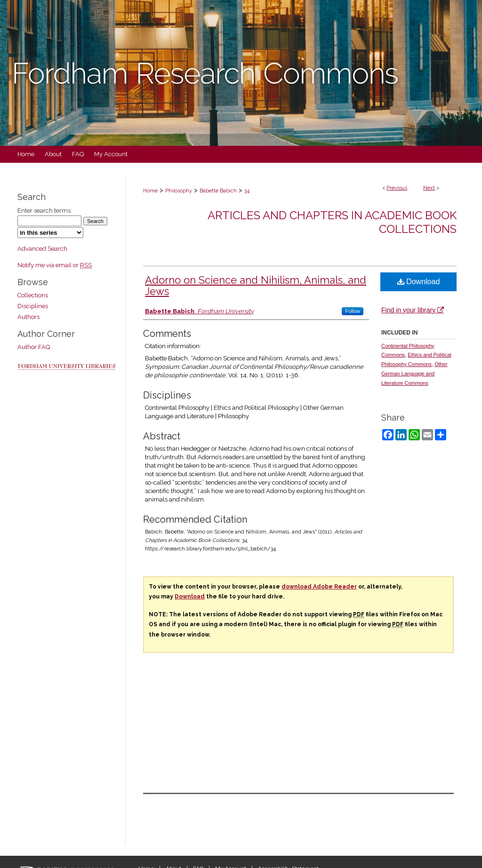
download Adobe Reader (319, 587)
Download (419, 282)
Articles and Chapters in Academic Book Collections (332, 222)
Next (429, 188)
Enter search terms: (45, 211)
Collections (33, 295)
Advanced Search (42, 249)
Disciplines (33, 306)
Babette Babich (218, 191)
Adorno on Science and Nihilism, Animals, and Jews (256, 286)
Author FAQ (34, 347)
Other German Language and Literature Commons (414, 374)
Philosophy (179, 191)
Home (150, 191)
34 (247, 191)
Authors (28, 317)
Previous (397, 188)
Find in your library (413, 310)
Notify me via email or (55, 265)
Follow (353, 311)
